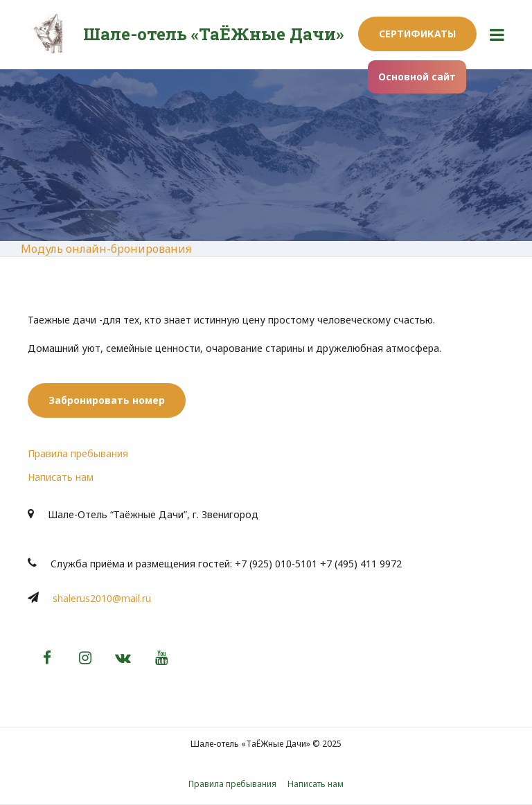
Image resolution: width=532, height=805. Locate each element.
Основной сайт (417, 77)
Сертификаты (417, 34)
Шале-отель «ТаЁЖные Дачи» (213, 34)
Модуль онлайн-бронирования (106, 249)
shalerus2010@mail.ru (102, 598)
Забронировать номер (107, 400)
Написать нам (61, 477)
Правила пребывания (78, 453)
